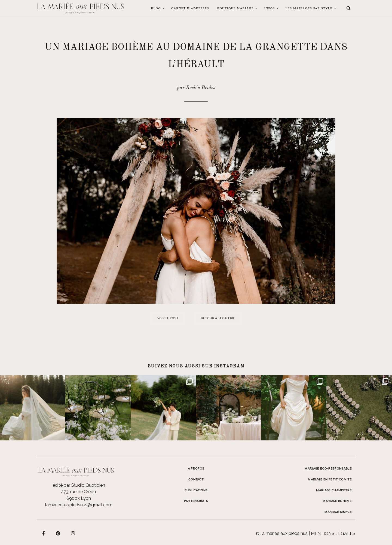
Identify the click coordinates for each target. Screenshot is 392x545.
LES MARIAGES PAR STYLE (309, 8)
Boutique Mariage (235, 8)
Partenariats (196, 501)
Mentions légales (333, 533)
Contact (196, 480)
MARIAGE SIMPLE (338, 512)
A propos (196, 469)
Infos (270, 8)
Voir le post (168, 318)
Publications (196, 491)
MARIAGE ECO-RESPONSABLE (328, 469)
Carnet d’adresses (190, 8)
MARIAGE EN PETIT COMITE (330, 480)
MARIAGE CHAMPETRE (334, 491)
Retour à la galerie (218, 318)
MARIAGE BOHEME (337, 501)
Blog (156, 8)
